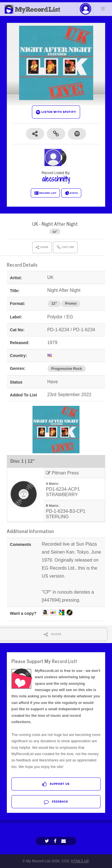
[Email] (64, 841)
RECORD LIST (45, 193)
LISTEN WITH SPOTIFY (56, 112)
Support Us (56, 784)
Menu (103, 9)
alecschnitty (56, 179)
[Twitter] (48, 841)
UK (35, 224)
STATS (71, 193)
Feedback (56, 802)
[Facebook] (56, 841)
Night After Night (60, 224)
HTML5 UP (80, 861)
